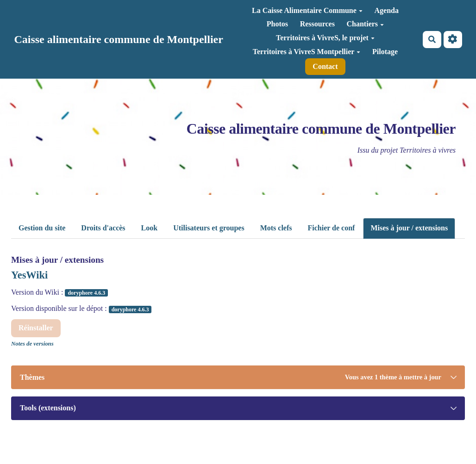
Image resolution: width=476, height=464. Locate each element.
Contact (325, 66)
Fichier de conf (332, 228)
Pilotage (385, 52)
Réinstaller (36, 328)
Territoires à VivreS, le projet (325, 38)
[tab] (238, 377)
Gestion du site (42, 228)
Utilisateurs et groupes (209, 228)
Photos (277, 24)
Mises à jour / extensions (409, 228)
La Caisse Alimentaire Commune (307, 10)
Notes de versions (32, 344)
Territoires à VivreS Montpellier (307, 52)
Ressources (317, 24)
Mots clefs (276, 228)
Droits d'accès (103, 228)
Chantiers (366, 24)
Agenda (386, 10)
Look (150, 228)
